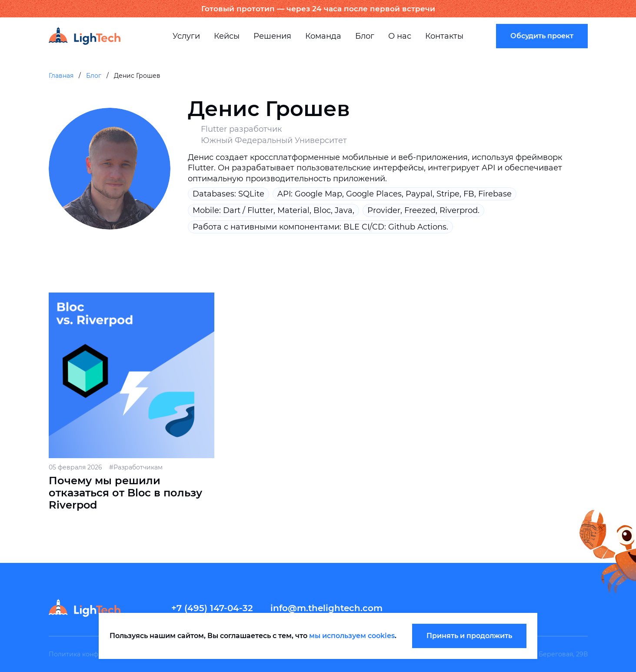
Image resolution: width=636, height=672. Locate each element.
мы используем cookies (352, 636)
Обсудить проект (542, 36)
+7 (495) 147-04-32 (212, 608)
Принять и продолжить (469, 636)
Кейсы (227, 36)
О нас (400, 36)
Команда (323, 36)
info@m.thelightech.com (326, 608)
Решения (272, 36)
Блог (365, 36)
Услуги (186, 36)
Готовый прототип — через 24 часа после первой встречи (318, 9)
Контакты (444, 36)
